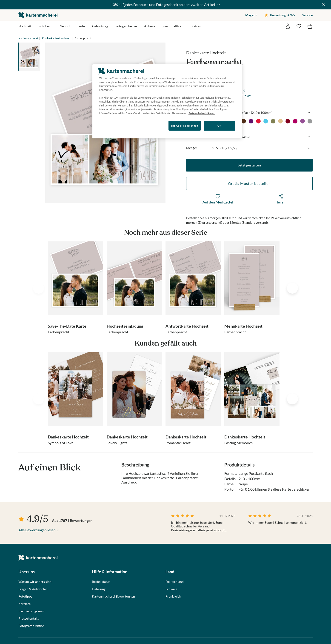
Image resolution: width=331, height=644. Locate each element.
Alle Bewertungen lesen (37, 530)
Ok (219, 126)
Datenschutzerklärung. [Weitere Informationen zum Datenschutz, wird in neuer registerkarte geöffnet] (202, 113)
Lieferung (99, 589)
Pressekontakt (29, 618)
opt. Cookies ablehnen (185, 126)
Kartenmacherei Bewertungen (113, 596)
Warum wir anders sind (35, 582)
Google (189, 102)
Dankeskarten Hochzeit (56, 38)
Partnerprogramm (31, 611)
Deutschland (175, 582)
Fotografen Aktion (31, 626)
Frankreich (173, 596)
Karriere (24, 604)
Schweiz (171, 589)
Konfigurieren (108, 125)
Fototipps (25, 596)
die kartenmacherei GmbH (38, 15)
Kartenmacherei (28, 38)
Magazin (251, 15)
